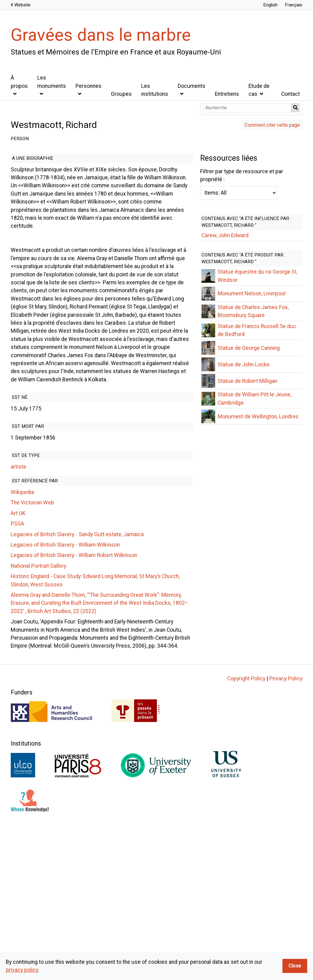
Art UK (18, 440)
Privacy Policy (286, 825)
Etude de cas (259, 90)
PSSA (17, 451)
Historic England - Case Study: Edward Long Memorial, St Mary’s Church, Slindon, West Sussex (122, 504)
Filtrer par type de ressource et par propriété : (127, 579)
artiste (18, 394)
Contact (291, 94)
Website (22, 5)
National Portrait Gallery (39, 493)
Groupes (121, 94)
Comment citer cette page (272, 125)
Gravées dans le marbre (101, 35)
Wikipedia (22, 420)
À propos (19, 82)
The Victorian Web (32, 430)
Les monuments (52, 82)
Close (295, 966)
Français (294, 5)
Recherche (295, 108)
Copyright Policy (246, 825)
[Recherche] (247, 108)
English (270, 5)
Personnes (88, 86)
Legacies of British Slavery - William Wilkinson (65, 472)
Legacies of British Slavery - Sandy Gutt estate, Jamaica (77, 462)
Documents (191, 86)
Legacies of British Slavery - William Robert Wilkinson (74, 483)
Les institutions (155, 90)
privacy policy (22, 970)
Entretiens (227, 94)
